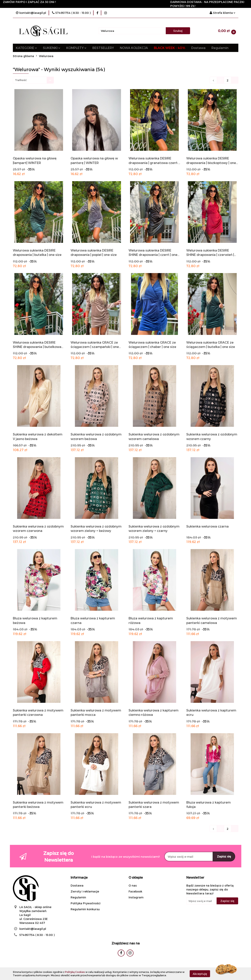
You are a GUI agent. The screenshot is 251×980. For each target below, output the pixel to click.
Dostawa (198, 48)
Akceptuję (200, 974)
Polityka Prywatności (86, 903)
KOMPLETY (76, 48)
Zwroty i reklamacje (85, 891)
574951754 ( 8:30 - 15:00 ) (37, 935)
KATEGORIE (26, 48)
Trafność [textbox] (21, 80)
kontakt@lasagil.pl (33, 929)
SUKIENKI (52, 48)
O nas (133, 885)
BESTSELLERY (103, 48)
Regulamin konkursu (85, 909)
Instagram (136, 897)
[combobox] (33, 80)
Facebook (135, 891)
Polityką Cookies (75, 972)
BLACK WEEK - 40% (170, 48)
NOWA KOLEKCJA (134, 48)
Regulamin (220, 48)
